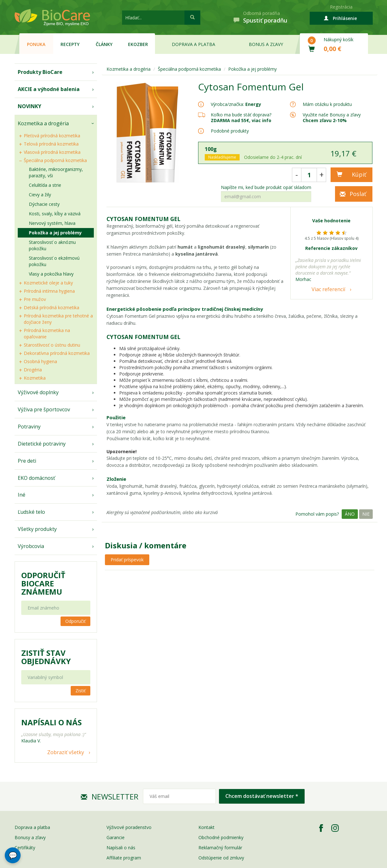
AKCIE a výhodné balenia (49, 89)
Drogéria (33, 370)
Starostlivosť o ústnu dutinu (52, 345)
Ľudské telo (31, 512)
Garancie (116, 837)
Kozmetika (35, 378)
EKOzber (138, 44)
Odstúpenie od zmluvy (221, 858)
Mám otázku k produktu (327, 104)
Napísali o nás (121, 848)
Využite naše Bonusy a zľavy (332, 117)
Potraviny (29, 427)
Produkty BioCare (40, 72)
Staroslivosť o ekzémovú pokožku (54, 261)
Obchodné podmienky (221, 837)
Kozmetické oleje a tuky (48, 283)
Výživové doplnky (38, 392)
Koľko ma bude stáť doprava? (241, 115)
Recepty (70, 44)
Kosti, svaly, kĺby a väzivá (55, 214)
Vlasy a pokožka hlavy (51, 274)
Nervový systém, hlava (52, 223)
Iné (22, 495)
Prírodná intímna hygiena (49, 291)
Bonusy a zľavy (30, 837)
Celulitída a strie (45, 185)
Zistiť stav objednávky (46, 657)
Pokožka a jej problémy (55, 233)
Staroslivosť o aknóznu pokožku (52, 245)
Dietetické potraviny (42, 444)
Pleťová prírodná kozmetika (52, 136)
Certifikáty (25, 848)
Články (104, 44)
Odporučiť (75, 621)
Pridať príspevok (127, 560)
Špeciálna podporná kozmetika (55, 160)
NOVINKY (29, 106)
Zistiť (81, 691)
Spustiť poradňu (265, 20)
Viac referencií (328, 289)
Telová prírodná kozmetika (51, 144)
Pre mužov (35, 299)
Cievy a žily (40, 195)
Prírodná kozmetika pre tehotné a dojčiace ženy (58, 319)
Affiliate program (124, 858)
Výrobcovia (31, 546)
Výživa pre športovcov (44, 409)
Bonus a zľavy (266, 44)
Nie (366, 514)
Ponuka (36, 44)
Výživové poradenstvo (129, 827)
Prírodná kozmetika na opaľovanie (47, 333)
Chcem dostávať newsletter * (262, 796)
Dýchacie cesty (44, 204)
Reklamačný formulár (220, 848)
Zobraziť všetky (66, 752)
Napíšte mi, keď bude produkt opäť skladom (266, 187)
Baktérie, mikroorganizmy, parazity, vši (56, 172)
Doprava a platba (193, 44)
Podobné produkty (230, 131)
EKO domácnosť (36, 478)
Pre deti (27, 461)
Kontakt (206, 827)
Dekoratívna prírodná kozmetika (57, 353)
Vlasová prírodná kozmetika (52, 152)
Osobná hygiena (40, 361)
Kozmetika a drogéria (43, 123)
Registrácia (341, 7)
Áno (350, 514)
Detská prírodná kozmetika (52, 307)
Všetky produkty (37, 529)
